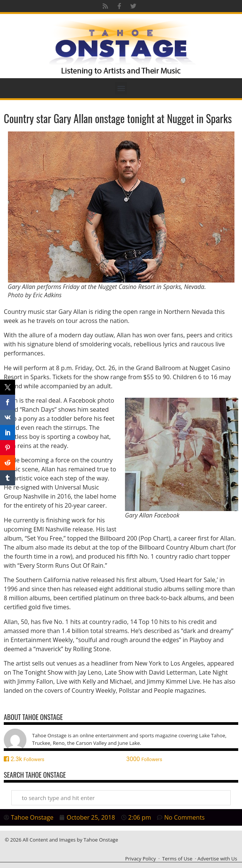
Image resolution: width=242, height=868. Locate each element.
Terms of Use (177, 859)
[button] (121, 88)
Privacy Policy (140, 859)
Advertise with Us (217, 859)
